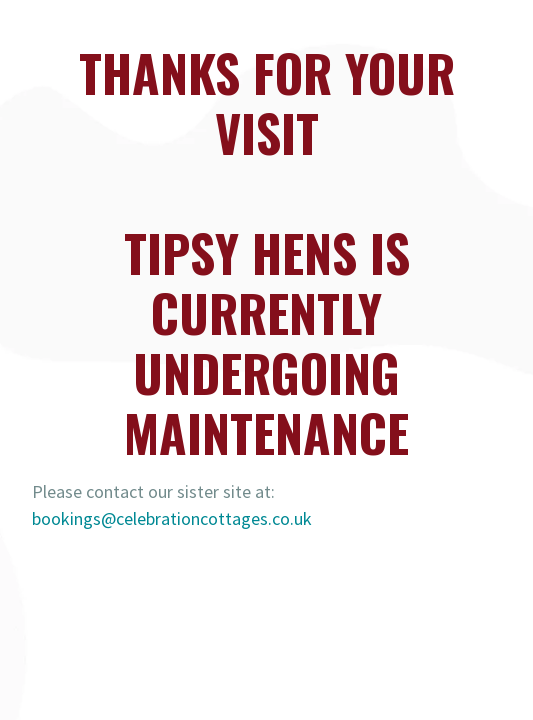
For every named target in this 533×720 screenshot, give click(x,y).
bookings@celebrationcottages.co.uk (172, 518)
